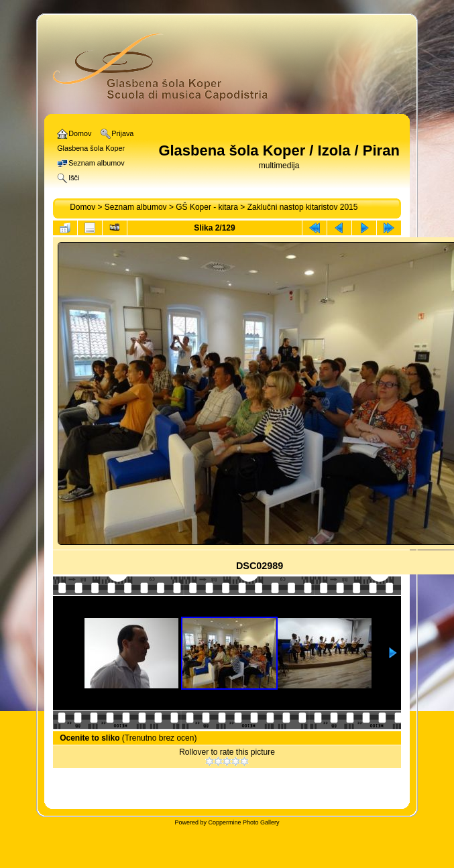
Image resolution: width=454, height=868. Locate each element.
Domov (82, 207)
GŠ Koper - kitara (207, 207)
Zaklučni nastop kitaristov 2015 (303, 207)
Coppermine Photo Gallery (243, 822)
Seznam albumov (136, 207)
